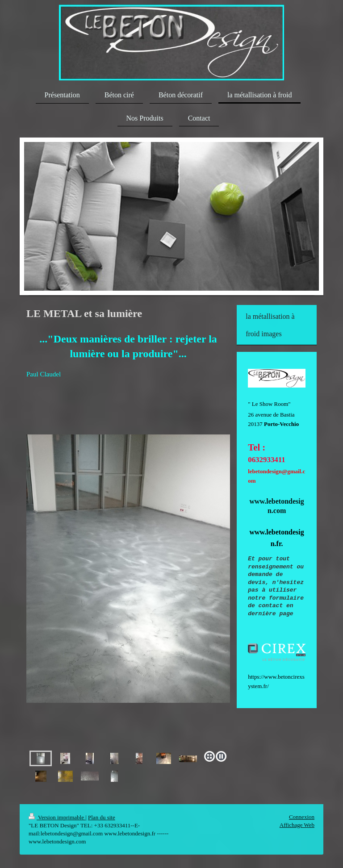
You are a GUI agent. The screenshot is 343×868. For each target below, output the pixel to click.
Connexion (302, 817)
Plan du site (102, 817)
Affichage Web (297, 825)
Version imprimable (57, 817)
